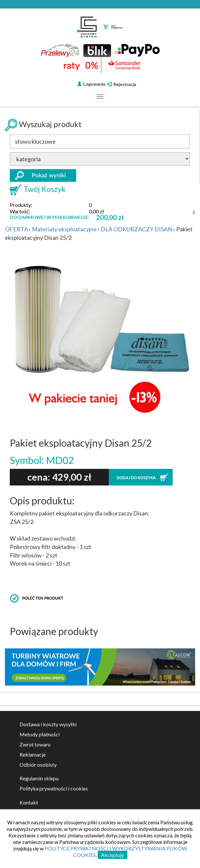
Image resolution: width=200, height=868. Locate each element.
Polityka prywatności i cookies (54, 788)
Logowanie (91, 84)
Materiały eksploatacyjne (64, 229)
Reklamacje (33, 754)
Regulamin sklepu (39, 778)
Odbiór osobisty (38, 765)
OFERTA (16, 229)
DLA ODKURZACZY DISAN (136, 229)
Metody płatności (40, 734)
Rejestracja (122, 84)
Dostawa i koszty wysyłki (48, 724)
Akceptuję (113, 855)
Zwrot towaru (35, 744)
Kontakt (29, 802)
